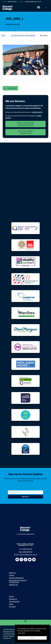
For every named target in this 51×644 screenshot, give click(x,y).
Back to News (10, 88)
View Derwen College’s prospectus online (26, 132)
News (4, 36)
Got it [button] (32, 638)
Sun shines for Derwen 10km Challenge (24, 36)
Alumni (11, 596)
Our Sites (12, 607)
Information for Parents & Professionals (18, 581)
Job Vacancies (14, 602)
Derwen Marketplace (16, 578)
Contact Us (13, 599)
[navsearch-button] (46, 7)
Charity (12, 575)
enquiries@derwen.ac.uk (33, 2)
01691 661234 (12, 2)
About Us (12, 573)
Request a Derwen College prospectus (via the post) (25, 124)
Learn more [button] (21, 633)
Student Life (13, 585)
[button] (25, 621)
